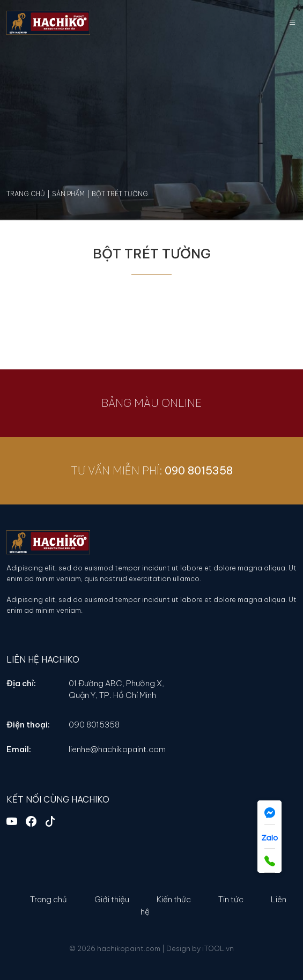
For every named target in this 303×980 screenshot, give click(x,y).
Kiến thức (174, 899)
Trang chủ (26, 194)
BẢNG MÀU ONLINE (145, 403)
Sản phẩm (68, 194)
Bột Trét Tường (120, 194)
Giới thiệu (112, 899)
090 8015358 (205, 470)
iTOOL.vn (218, 948)
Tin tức (231, 899)
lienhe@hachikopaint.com (117, 749)
